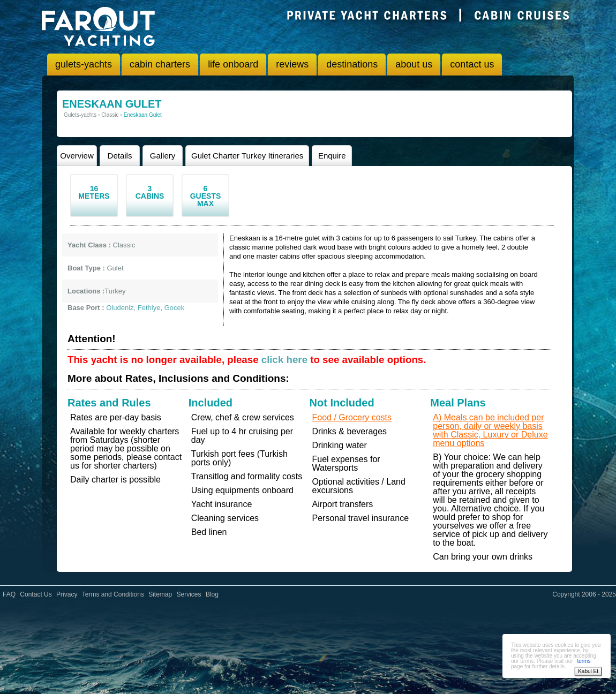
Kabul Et (588, 671)
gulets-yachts (84, 64)
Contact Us (36, 594)
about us (414, 64)
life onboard (233, 64)
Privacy (67, 594)
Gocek (175, 308)
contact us (472, 64)
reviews (292, 64)
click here (284, 360)
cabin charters (160, 64)
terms (584, 661)
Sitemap (160, 594)
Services (189, 594)
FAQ (9, 594)
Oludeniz (120, 308)
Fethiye (149, 308)
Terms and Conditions (113, 594)
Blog (212, 594)
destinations (352, 64)
